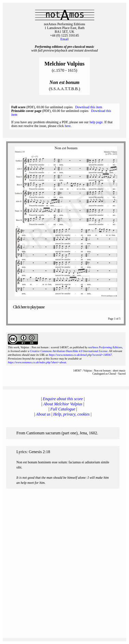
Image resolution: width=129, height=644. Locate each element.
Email (64, 39)
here (68, 126)
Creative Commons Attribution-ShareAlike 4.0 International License (69, 351)
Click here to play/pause (29, 307)
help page (96, 122)
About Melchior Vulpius (63, 404)
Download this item (89, 107)
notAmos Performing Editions (105, 347)
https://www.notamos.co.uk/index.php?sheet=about (37, 362)
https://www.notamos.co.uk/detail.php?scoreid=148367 (80, 355)
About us (43, 414)
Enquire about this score (63, 399)
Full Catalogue (63, 409)
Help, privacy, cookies (71, 414)
